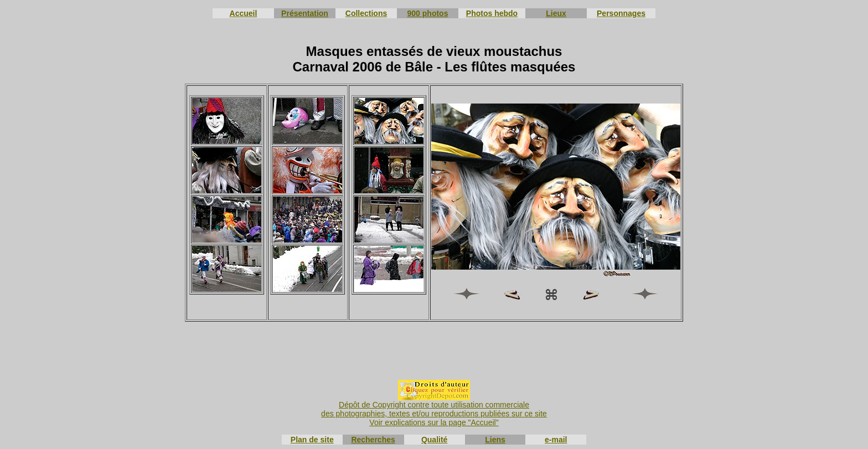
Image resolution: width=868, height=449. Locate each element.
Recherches (373, 440)
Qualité (434, 440)
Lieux (556, 13)
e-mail (556, 440)
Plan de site (312, 440)
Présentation (305, 13)
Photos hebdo (492, 13)
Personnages (621, 13)
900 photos (428, 13)
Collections (366, 13)
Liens (495, 440)
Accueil (244, 13)
